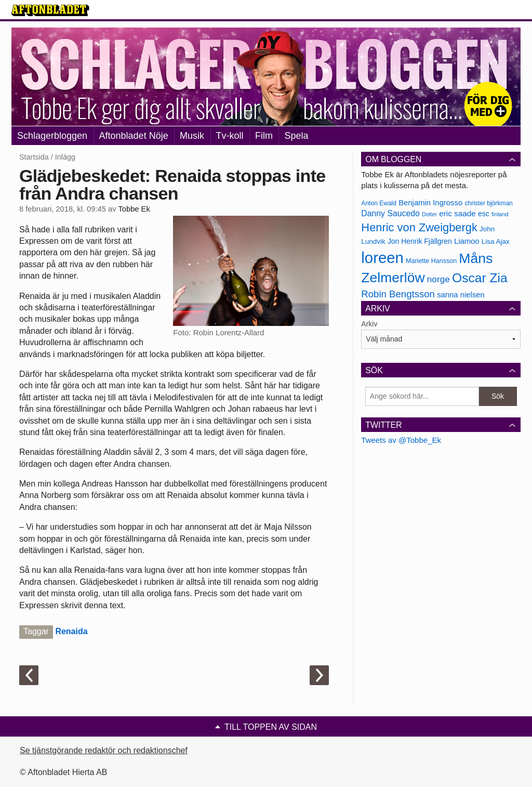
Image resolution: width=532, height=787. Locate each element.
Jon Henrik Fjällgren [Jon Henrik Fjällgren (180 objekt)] (420, 241)
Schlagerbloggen (52, 136)
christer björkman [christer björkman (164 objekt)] (488, 203)
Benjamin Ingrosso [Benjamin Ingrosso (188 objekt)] (430, 203)
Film (264, 136)
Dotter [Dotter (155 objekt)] (429, 214)
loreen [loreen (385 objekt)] (382, 258)
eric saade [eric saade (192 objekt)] (457, 213)
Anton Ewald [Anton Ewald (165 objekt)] (379, 203)
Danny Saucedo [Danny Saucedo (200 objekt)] (390, 213)
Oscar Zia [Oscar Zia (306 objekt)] (480, 278)
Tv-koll (230, 136)
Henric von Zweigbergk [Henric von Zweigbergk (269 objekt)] (419, 227)
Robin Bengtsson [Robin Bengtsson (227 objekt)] (398, 294)
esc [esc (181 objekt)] (484, 214)
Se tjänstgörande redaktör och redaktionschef (104, 750)
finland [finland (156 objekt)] (500, 214)
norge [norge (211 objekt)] (438, 279)
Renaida (71, 631)
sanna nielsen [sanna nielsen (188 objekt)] (461, 295)
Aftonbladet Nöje (134, 136)
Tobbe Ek (134, 209)
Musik (192, 136)
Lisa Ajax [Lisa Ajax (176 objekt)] (496, 241)
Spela (296, 136)
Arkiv (369, 324)
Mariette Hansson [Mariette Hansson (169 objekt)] (431, 261)
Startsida (34, 157)
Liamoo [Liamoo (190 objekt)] (467, 241)
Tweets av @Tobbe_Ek (401, 440)
